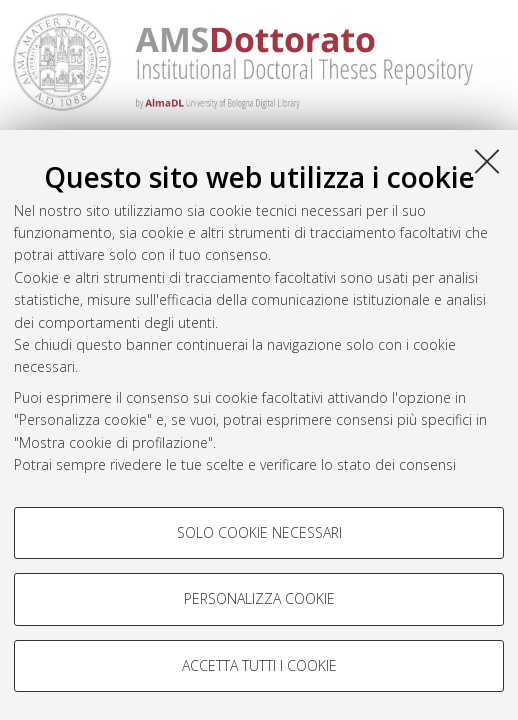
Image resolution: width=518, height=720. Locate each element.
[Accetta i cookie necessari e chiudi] (487, 161)
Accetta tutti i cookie (259, 665)
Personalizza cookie (259, 598)
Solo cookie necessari (259, 532)
